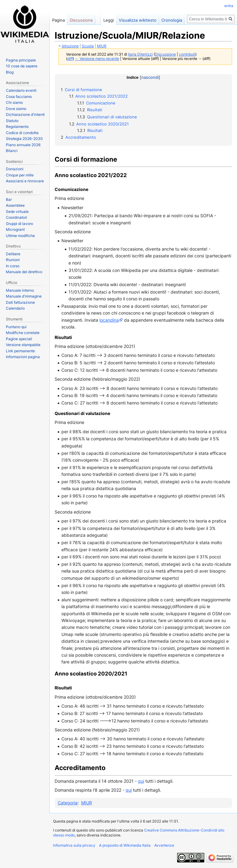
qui (141, 781)
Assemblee (15, 205)
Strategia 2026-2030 (24, 139)
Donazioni (15, 169)
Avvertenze (164, 845)
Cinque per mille (20, 175)
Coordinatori (17, 217)
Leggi (109, 20)
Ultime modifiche (20, 236)
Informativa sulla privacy (74, 845)
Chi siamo (14, 102)
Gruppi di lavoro (19, 224)
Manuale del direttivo (24, 272)
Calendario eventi (21, 90)
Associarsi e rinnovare (25, 181)
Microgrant (15, 229)
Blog (10, 72)
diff (70, 59)
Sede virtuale (17, 212)
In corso (13, 266)
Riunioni (13, 260)
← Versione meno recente (97, 59)
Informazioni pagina (23, 357)
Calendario (15, 308)
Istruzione (70, 46)
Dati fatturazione (20, 302)
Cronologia (172, 20)
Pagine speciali (19, 339)
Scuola (88, 46)
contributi (187, 54)
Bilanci (12, 151)
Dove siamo (16, 109)
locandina (109, 320)
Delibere (13, 254)
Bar (9, 199)
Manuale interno (20, 290)
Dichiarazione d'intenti (25, 114)
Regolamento (17, 127)
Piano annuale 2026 (23, 145)
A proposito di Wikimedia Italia (125, 845)
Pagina (58, 20)
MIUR (102, 46)
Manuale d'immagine (24, 296)
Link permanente (20, 351)
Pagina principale (21, 60)
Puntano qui (16, 327)
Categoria (68, 803)
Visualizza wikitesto (138, 20)
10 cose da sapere (22, 66)
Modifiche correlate (23, 333)
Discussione (165, 54)
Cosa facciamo (19, 97)
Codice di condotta (22, 133)
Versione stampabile (23, 345)
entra (229, 6)
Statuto (12, 121)
